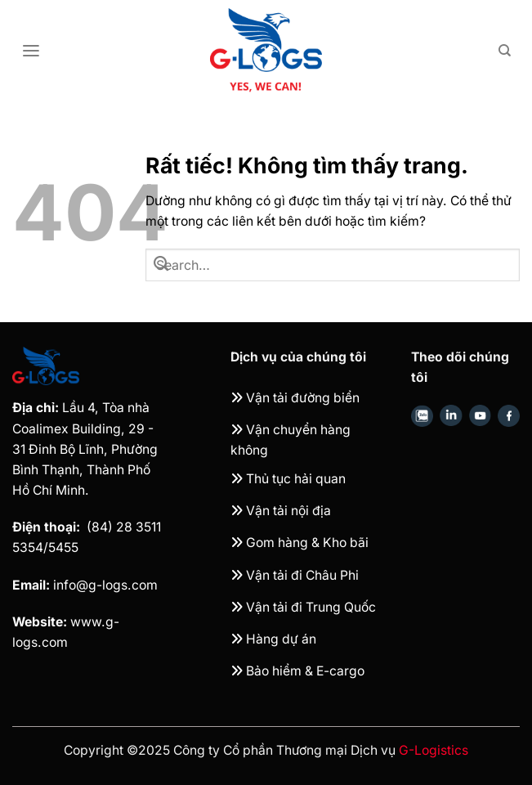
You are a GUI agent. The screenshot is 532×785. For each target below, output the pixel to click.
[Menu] (31, 51)
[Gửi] (161, 265)
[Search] (505, 51)
